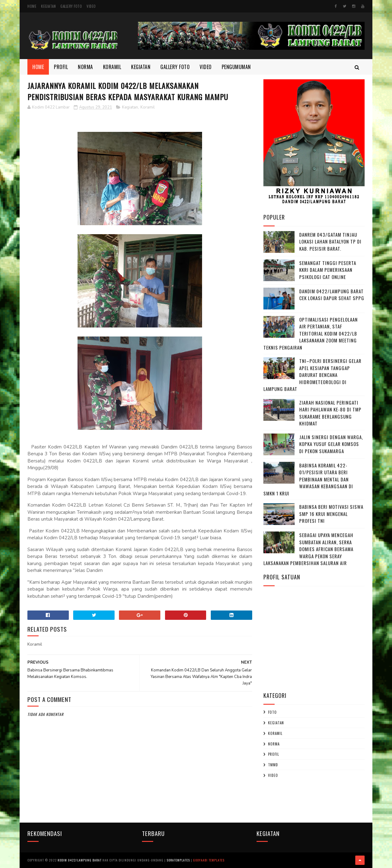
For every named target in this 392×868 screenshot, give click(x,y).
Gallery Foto (71, 6)
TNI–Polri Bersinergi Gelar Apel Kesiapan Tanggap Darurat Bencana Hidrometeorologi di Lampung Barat (312, 375)
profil (274, 754)
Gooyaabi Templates (209, 860)
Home (32, 6)
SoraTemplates (178, 860)
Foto (272, 712)
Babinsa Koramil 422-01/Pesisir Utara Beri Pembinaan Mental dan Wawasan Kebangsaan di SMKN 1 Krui (308, 479)
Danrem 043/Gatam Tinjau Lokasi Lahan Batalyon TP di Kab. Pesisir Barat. (330, 241)
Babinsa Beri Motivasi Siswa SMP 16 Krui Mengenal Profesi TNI (331, 514)
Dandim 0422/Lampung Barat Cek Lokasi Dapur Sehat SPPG (332, 295)
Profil (61, 67)
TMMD (273, 765)
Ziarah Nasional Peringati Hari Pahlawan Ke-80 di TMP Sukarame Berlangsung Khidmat (330, 413)
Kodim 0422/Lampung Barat (80, 860)
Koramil (112, 67)
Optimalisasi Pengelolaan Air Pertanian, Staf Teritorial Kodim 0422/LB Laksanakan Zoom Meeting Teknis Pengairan (311, 333)
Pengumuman (236, 67)
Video (91, 6)
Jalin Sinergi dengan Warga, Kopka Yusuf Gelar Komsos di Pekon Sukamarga (331, 444)
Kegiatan (48, 6)
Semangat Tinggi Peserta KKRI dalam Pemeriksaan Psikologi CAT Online (328, 270)
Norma (85, 67)
